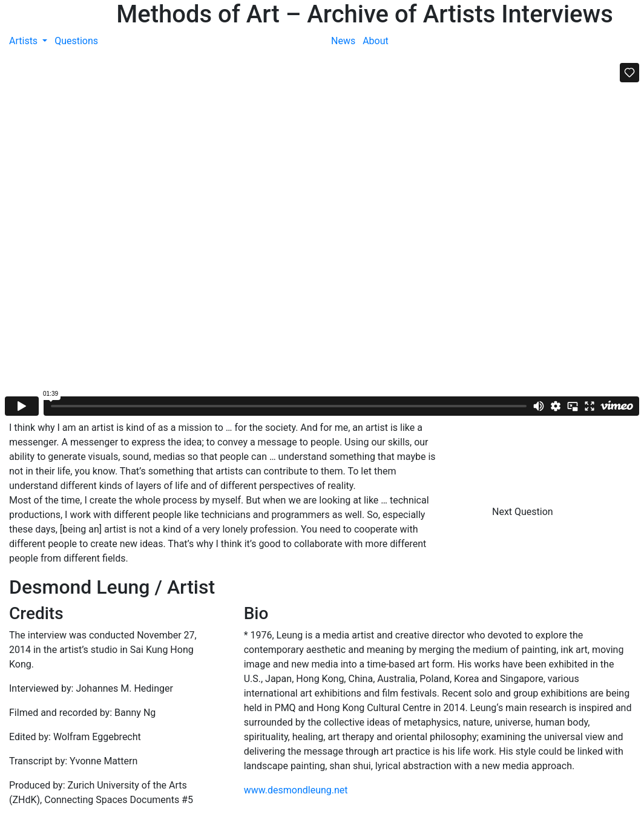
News (343, 41)
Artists (25, 41)
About (376, 41)
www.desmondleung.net (296, 790)
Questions (76, 41)
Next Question (524, 512)
